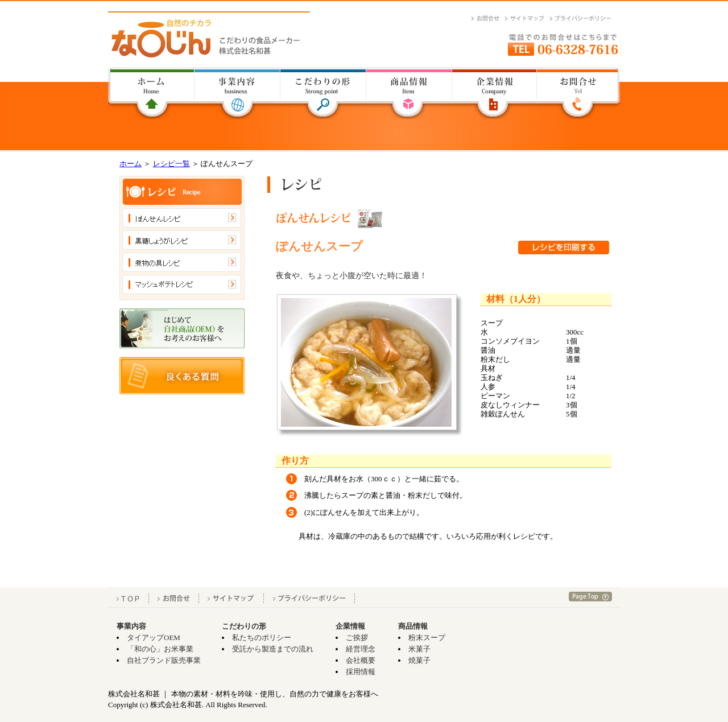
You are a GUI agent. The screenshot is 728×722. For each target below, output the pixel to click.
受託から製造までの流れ (273, 649)
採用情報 (361, 672)
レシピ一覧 (171, 164)
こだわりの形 (244, 626)
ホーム (131, 164)
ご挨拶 (357, 638)
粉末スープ (427, 638)
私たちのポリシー (262, 638)
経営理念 (361, 649)
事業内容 (131, 626)
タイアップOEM (154, 638)
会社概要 (361, 660)
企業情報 (350, 626)
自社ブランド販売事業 (164, 660)
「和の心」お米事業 (160, 649)
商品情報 (413, 626)
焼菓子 (419, 660)
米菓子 (419, 649)
